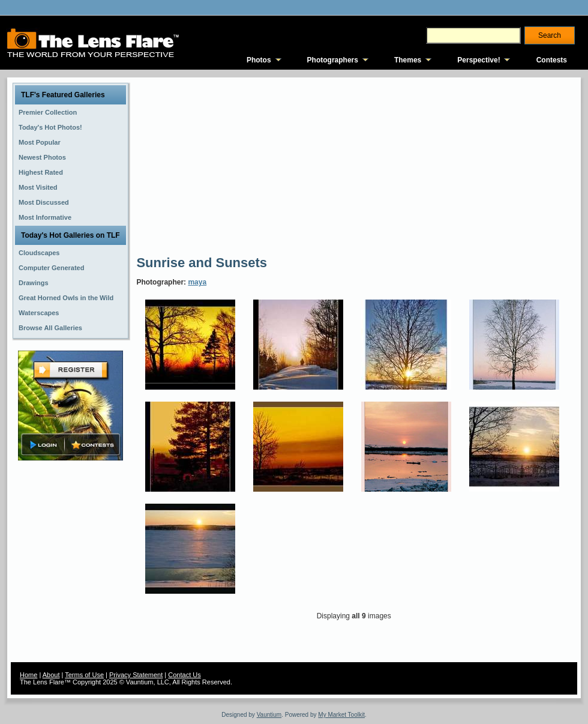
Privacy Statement (136, 675)
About (51, 675)
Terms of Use (84, 675)
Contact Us (184, 675)
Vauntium (269, 715)
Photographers (333, 60)
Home (28, 675)
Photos (259, 60)
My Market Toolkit (341, 715)
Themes (408, 60)
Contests (552, 60)
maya (197, 282)
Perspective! (478, 60)
